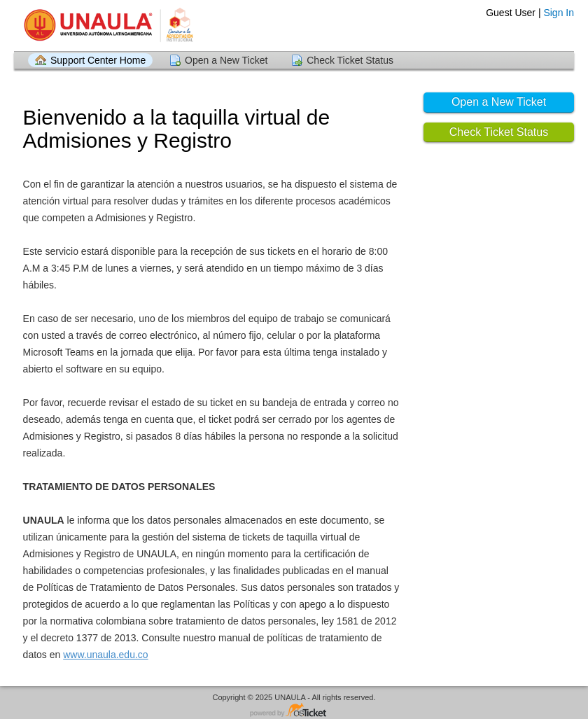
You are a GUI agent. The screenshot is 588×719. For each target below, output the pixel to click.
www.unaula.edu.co (105, 655)
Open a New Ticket (226, 60)
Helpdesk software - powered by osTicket (294, 711)
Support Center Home (98, 60)
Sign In (559, 13)
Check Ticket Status (350, 60)
